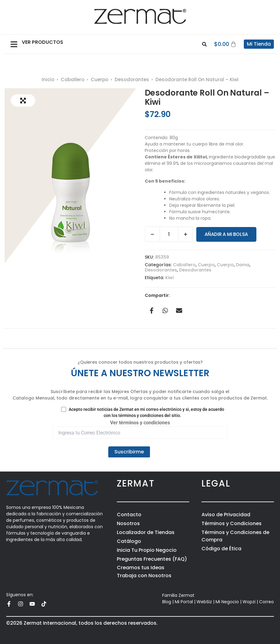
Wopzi (249, 602)
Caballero (73, 80)
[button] (14, 44)
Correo (267, 602)
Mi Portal (184, 602)
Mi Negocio (227, 602)
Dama (243, 265)
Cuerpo (100, 80)
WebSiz (204, 602)
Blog (167, 602)
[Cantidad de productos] (169, 234)
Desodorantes (132, 80)
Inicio (48, 80)
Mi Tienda (259, 44)
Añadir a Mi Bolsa (226, 234)
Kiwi (169, 278)
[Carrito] (225, 44)
